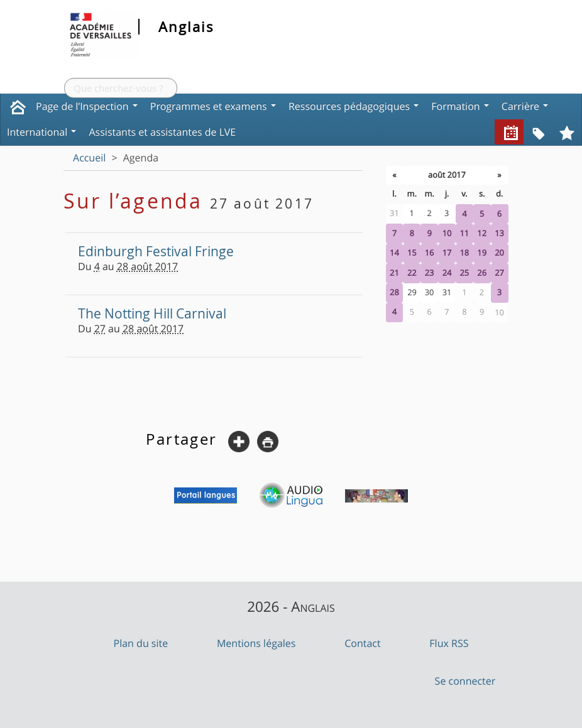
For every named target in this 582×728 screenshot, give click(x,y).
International (41, 132)
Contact (362, 643)
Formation (460, 106)
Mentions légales (256, 643)
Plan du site (141, 643)
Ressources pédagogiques (354, 106)
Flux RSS (449, 643)
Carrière (525, 106)
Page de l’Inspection (87, 106)
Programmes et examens (213, 106)
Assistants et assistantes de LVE (162, 132)
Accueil (89, 158)
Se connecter (465, 681)
